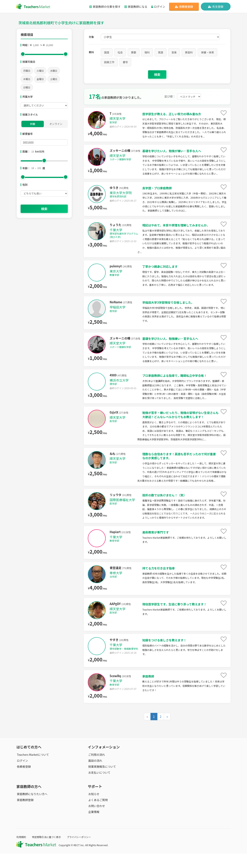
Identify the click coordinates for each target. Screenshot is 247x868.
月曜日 (27, 71)
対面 (33, 124)
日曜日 (27, 87)
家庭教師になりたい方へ (32, 808)
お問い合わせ (96, 820)
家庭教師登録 (25, 814)
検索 (44, 209)
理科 (147, 52)
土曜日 (54, 79)
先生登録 (216, 7)
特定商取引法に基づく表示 (48, 851)
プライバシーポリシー (82, 851)
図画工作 (109, 62)
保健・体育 (207, 52)
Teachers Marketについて (33, 769)
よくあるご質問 (98, 814)
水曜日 (54, 71)
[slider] (23, 54)
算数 (134, 52)
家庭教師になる (136, 7)
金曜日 (40, 79)
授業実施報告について (102, 781)
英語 (161, 52)
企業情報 (93, 826)
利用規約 (22, 851)
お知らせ (93, 808)
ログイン (158, 7)
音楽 (174, 52)
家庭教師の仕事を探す (105, 7)
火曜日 (40, 71)
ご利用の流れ (96, 769)
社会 (120, 52)
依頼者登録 (184, 7)
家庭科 (189, 52)
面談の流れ (95, 775)
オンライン (56, 124)
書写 (125, 62)
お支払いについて (99, 787)
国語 (107, 52)
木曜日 (27, 79)
